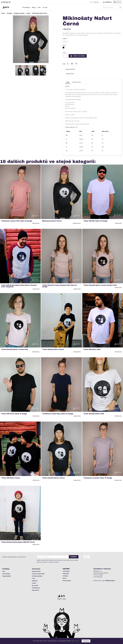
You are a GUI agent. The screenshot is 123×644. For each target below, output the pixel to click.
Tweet (72, 64)
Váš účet (66, 569)
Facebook (85, 557)
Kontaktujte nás (6, 2)
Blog (34, 7)
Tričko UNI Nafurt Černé (11, 478)
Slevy (4, 571)
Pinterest (76, 64)
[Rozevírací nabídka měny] (97, 2)
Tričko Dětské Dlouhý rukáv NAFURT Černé (18, 542)
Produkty (26, 7)
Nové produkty (6, 574)
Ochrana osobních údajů (38, 574)
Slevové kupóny (67, 581)
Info (39, 7)
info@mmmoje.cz (110, 581)
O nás (45, 7)
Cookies (34, 583)
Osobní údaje (66, 571)
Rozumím (86, 641)
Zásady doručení (36, 571)
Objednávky (66, 574)
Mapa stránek (35, 590)
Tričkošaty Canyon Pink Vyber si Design (17, 221)
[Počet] (65, 56)
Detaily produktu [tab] (76, 82)
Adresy (64, 578)
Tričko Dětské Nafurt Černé (53, 349)
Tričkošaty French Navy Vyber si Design (58, 414)
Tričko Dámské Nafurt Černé (53, 478)
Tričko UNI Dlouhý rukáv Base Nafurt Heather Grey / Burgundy (19, 286)
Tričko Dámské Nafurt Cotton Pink (15, 349)
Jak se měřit (35, 585)
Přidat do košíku (78, 56)
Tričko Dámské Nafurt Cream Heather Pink (100, 285)
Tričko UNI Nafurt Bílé (92, 349)
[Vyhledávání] (112, 7)
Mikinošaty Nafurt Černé (52, 221)
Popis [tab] (68, 82)
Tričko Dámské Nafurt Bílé (94, 414)
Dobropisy (65, 576)
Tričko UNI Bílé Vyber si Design (95, 221)
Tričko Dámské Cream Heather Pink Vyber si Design (60, 286)
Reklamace (35, 581)
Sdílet (68, 64)
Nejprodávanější (7, 576)
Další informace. (75, 641)
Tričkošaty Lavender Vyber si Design (98, 478)
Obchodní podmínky (37, 576)
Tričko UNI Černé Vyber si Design (14, 414)
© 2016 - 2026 (62, 599)
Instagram (88, 557)
